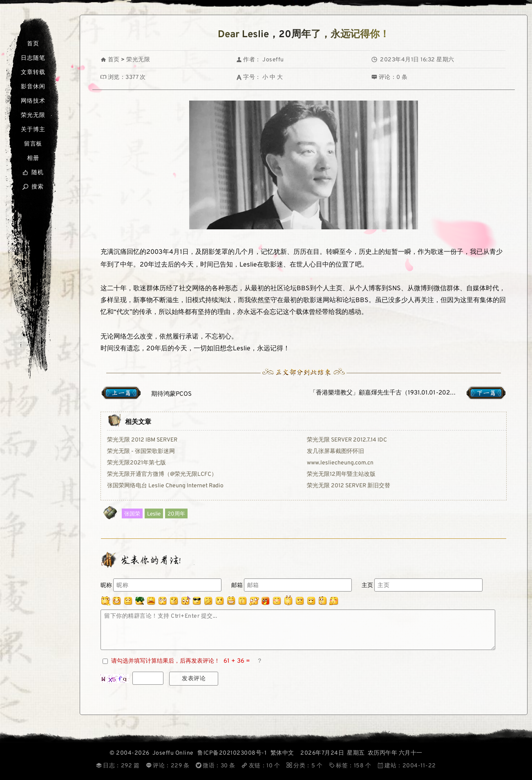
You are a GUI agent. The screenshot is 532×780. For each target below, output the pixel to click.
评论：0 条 (390, 77)
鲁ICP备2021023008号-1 (232, 753)
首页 (33, 44)
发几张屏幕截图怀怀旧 (335, 452)
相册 (33, 158)
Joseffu (273, 60)
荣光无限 (33, 115)
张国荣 (132, 514)
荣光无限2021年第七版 (136, 463)
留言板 (33, 144)
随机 (33, 173)
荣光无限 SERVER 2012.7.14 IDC (347, 440)
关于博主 (33, 130)
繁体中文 (282, 753)
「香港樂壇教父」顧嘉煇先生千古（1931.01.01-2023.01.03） (393, 393)
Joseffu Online (173, 753)
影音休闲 (33, 87)
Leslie (154, 514)
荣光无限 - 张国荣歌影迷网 (141, 452)
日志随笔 (33, 58)
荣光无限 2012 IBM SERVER (142, 440)
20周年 (176, 514)
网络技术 (33, 101)
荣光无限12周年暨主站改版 (341, 474)
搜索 (33, 187)
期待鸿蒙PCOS (171, 394)
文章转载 (33, 73)
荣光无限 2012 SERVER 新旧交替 (349, 486)
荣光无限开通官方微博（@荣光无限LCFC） (162, 474)
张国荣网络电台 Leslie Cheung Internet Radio (165, 486)
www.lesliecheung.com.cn (340, 463)
